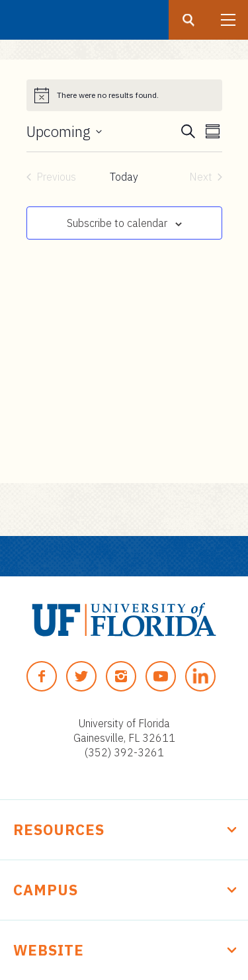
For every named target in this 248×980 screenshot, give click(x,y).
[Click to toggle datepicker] (64, 132)
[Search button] (188, 20)
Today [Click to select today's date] (124, 177)
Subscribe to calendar (117, 223)
